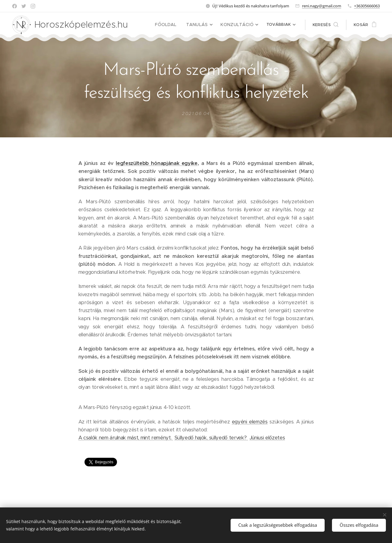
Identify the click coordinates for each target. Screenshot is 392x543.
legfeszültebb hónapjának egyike (156, 163)
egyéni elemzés (250, 422)
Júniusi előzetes (267, 438)
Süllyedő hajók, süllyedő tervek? (211, 438)
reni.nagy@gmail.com (322, 6)
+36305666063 (367, 6)
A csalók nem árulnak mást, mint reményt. (126, 438)
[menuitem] (173, 25)
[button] (326, 25)
